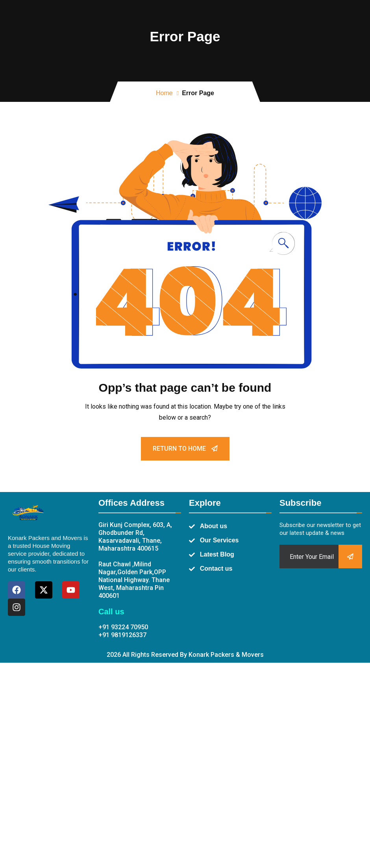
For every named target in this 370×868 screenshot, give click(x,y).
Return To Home (185, 449)
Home (164, 93)
